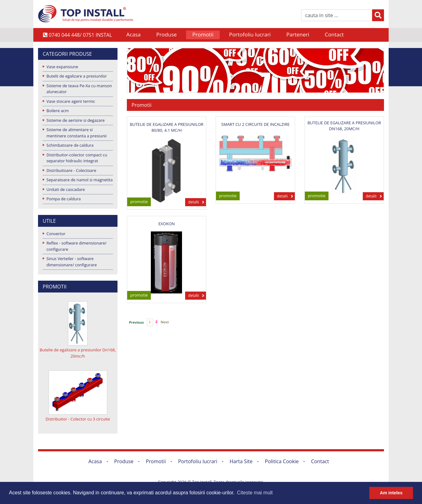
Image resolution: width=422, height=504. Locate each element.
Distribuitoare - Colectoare (71, 170)
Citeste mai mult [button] (255, 493)
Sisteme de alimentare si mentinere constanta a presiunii (77, 133)
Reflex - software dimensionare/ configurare (77, 246)
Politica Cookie (282, 461)
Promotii (203, 34)
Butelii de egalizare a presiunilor (77, 76)
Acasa (133, 34)
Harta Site (241, 461)
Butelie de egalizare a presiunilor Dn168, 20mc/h (78, 353)
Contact (334, 34)
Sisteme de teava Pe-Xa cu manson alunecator (79, 89)
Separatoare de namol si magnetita (79, 180)
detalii (194, 202)
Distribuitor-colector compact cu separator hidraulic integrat (77, 158)
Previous (137, 322)
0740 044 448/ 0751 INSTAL (77, 35)
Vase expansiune (62, 67)
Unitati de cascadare (66, 189)
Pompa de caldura (64, 199)
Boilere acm (58, 111)
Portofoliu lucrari (250, 34)
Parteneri (298, 34)
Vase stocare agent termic (71, 101)
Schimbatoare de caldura (70, 145)
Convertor (56, 234)
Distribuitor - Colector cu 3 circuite (78, 419)
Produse (166, 34)
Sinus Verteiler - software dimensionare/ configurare (72, 262)
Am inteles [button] (391, 493)
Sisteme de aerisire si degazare (76, 120)
